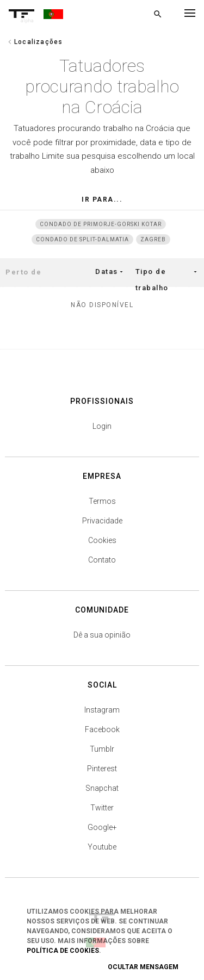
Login (102, 426)
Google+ (102, 827)
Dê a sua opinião (102, 635)
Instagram (102, 710)
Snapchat (102, 788)
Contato (102, 560)
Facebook (102, 729)
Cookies (102, 540)
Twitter (102, 808)
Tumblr (102, 749)
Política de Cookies (63, 951)
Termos (102, 501)
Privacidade (102, 521)
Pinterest (102, 769)
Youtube (102, 847)
